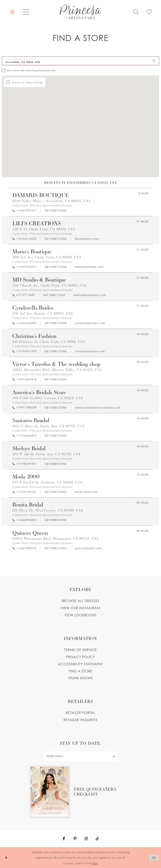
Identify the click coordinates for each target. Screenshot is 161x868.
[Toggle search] (136, 12)
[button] (26, 12)
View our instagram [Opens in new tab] (80, 608)
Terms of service (80, 650)
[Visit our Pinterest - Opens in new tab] (75, 839)
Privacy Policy (80, 657)
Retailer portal (80, 713)
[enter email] (80, 756)
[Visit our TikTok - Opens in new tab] (97, 839)
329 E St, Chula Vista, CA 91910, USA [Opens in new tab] (44, 229)
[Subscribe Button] (113, 756)
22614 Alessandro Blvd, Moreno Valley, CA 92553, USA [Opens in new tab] (57, 370)
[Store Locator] (12, 12)
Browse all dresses (81, 601)
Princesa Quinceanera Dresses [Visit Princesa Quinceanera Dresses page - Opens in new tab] (51, 206)
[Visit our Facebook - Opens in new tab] (64, 839)
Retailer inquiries (80, 720)
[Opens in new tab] (55, 211)
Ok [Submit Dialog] (154, 858)
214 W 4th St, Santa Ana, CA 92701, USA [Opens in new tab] (46, 454)
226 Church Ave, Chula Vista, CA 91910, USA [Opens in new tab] (49, 285)
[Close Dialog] (6, 857)
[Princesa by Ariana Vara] (80, 12)
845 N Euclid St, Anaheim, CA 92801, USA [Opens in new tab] (47, 482)
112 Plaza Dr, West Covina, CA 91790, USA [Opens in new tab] (48, 510)
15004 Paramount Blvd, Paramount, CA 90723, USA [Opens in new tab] (55, 538)
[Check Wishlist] (149, 12)
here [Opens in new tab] (95, 863)
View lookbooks (80, 615)
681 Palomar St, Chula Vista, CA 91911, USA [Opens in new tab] (49, 342)
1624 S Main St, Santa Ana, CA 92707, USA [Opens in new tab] (48, 426)
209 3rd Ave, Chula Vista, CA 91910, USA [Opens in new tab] (47, 257)
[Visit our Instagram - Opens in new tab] (86, 839)
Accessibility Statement (80, 664)
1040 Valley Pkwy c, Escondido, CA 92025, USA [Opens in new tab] (51, 201)
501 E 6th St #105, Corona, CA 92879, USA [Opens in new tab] (48, 398)
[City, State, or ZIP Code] (80, 61)
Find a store (81, 671)
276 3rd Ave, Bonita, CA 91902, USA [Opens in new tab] (43, 313)
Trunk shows (80, 678)
